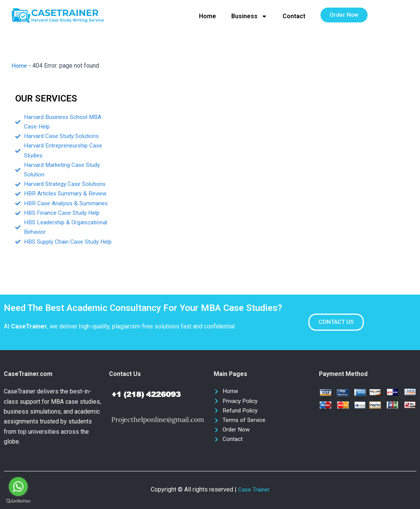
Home (208, 16)
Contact (294, 16)
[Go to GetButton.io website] (18, 501)
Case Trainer (254, 489)
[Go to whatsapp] (18, 487)
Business (249, 16)
